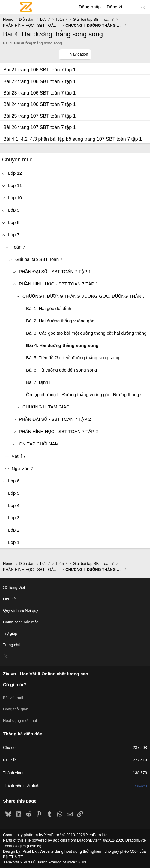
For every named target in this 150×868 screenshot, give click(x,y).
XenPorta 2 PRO (18, 862)
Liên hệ (9, 599)
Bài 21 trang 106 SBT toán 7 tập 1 (39, 70)
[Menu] (8, 7)
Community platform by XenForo (56, 835)
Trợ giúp (10, 633)
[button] (7, 247)
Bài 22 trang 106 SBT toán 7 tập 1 (39, 81)
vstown (141, 785)
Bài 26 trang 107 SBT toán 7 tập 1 (39, 127)
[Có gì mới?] (131, 7)
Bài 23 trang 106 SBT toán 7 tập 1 (39, 93)
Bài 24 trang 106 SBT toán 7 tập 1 (39, 104)
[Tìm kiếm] (143, 7)
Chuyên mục (17, 160)
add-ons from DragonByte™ (77, 840)
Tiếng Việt (14, 588)
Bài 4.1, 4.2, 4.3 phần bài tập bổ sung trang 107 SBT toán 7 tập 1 (73, 139)
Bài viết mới (13, 698)
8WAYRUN (76, 862)
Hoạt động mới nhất (20, 720)
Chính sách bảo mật (20, 622)
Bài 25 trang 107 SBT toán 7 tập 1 (39, 116)
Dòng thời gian (16, 709)
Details (34, 846)
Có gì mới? (15, 684)
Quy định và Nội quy (21, 610)
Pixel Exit (30, 851)
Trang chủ (12, 645)
